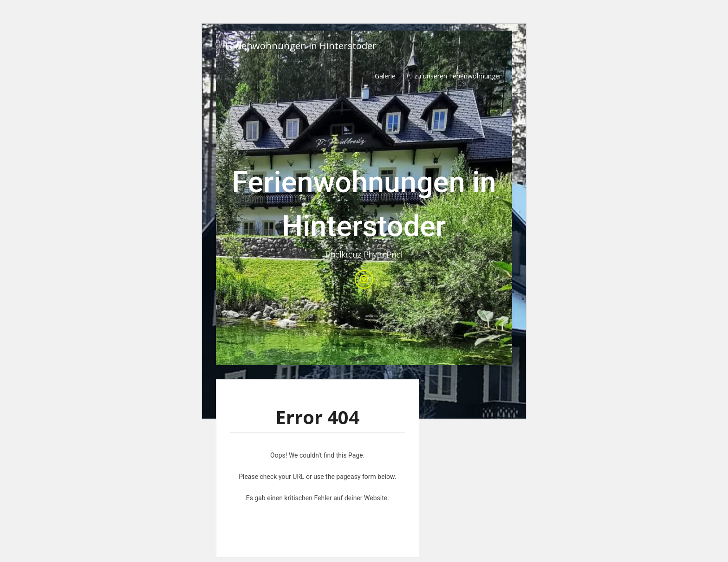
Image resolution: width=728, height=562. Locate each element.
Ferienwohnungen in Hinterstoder (301, 46)
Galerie (385, 76)
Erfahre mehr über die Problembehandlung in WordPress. (317, 519)
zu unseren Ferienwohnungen (458, 76)
